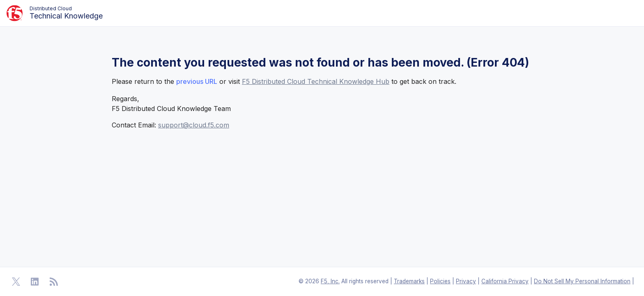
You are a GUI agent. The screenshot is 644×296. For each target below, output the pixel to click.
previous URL (197, 81)
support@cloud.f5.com (194, 125)
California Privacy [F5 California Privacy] (505, 281)
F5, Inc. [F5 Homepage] (330, 281)
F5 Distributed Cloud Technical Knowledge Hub (316, 81)
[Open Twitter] (16, 282)
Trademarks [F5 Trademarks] (409, 281)
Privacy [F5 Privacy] (466, 281)
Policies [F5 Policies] (440, 281)
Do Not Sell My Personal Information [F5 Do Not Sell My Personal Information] (582, 281)
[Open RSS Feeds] (54, 282)
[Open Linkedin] (35, 282)
